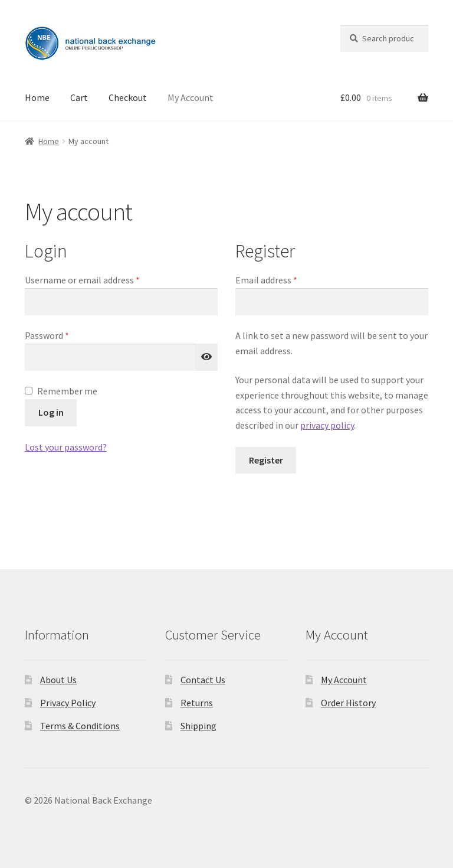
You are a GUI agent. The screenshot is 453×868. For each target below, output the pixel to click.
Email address (284, 279)
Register (266, 460)
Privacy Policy (68, 703)
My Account (191, 97)
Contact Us (203, 680)
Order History (348, 703)
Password (64, 335)
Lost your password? (66, 447)
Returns (197, 703)
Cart (79, 97)
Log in (51, 412)
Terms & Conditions (80, 726)
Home (37, 97)
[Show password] (206, 357)
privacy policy (327, 425)
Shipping (198, 726)
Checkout (128, 97)
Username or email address (100, 279)
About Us (58, 680)
